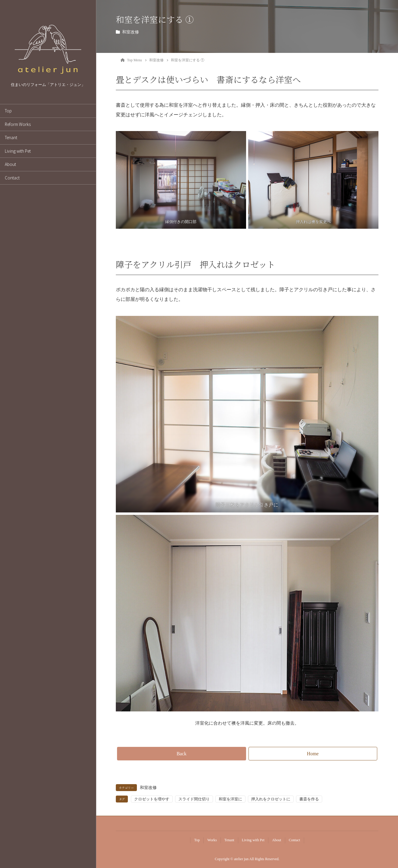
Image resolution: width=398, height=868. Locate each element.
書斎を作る (309, 799)
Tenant (11, 137)
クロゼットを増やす (152, 799)
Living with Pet (18, 151)
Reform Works (18, 124)
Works (212, 840)
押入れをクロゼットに (271, 799)
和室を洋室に (230, 799)
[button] (181, 754)
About (10, 164)
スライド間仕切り (194, 799)
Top (8, 111)
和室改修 (131, 32)
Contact (12, 178)
